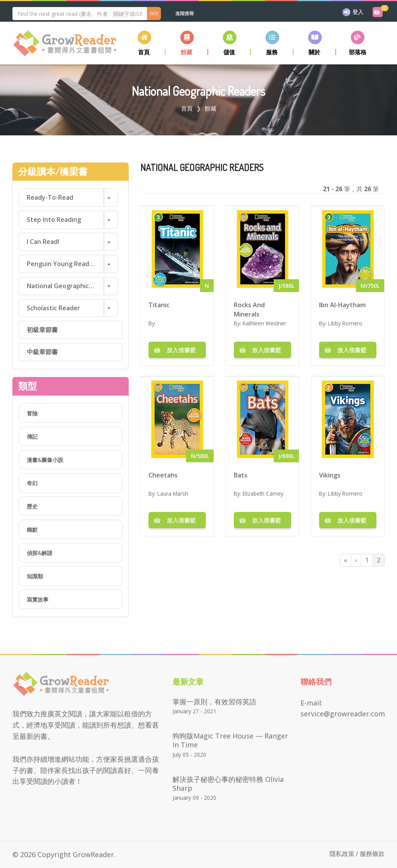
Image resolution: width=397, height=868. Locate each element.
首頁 (187, 108)
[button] (187, 43)
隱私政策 (342, 854)
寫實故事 (38, 599)
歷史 (32, 506)
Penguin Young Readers (63, 264)
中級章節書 (42, 352)
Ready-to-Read (50, 197)
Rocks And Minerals (249, 309)
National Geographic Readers (65, 286)
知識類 (35, 576)
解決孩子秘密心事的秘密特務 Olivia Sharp (228, 784)
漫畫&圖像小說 (45, 460)
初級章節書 (42, 330)
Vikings (330, 475)
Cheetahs (163, 475)
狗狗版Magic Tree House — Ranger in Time (230, 740)
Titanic (159, 305)
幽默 (32, 530)
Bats (241, 475)
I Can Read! (43, 242)
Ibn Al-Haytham (342, 305)
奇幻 (32, 483)
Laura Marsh (173, 494)
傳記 (32, 437)
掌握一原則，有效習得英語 (214, 702)
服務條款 (372, 854)
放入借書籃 (177, 350)
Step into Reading (54, 220)
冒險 (32, 413)
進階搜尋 (185, 13)
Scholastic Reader (54, 308)
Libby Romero (345, 323)
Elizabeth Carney (263, 494)
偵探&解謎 (40, 553)
